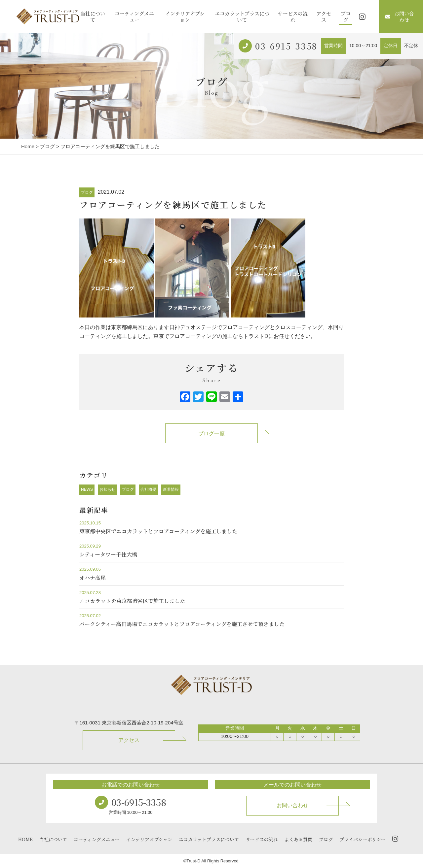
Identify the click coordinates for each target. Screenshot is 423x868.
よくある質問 (298, 839)
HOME (25, 839)
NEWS (87, 489)
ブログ (346, 17)
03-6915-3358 (286, 46)
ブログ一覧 (211, 434)
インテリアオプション (185, 17)
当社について (93, 17)
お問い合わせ (400, 17)
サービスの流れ (293, 17)
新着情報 (171, 489)
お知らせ (107, 489)
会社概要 (148, 489)
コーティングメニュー (134, 17)
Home (28, 146)
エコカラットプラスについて (242, 17)
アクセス (324, 17)
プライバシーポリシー (363, 839)
